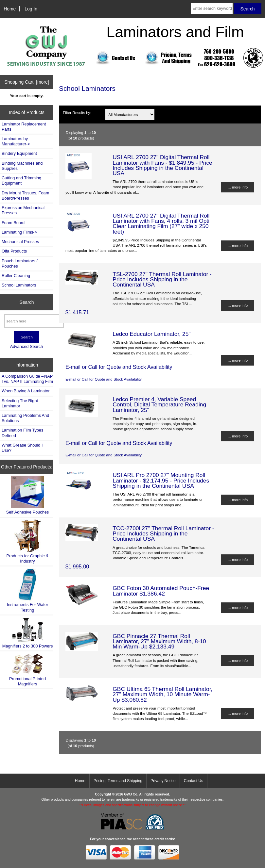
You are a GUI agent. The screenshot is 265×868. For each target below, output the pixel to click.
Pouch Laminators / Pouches (20, 263)
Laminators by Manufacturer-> (16, 141)
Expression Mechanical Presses (23, 210)
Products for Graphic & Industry (28, 541)
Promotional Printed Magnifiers (27, 670)
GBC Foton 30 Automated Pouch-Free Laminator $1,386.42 (161, 591)
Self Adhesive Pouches (27, 495)
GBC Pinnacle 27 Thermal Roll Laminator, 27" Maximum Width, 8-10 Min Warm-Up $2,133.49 (159, 641)
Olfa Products (14, 251)
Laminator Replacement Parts (24, 127)
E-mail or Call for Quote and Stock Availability (104, 379)
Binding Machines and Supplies (22, 166)
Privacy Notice (163, 781)
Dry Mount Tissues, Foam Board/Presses (25, 196)
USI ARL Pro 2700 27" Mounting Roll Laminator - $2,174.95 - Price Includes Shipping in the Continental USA (161, 480)
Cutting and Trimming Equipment (21, 180)
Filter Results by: (77, 113)
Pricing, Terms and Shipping (118, 781)
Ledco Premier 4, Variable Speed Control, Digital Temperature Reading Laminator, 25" (159, 404)
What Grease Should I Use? (22, 448)
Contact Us (194, 781)
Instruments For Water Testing (27, 590)
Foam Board (13, 223)
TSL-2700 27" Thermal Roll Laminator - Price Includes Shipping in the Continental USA (162, 279)
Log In (31, 9)
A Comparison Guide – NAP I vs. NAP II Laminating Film (27, 379)
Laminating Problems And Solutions (25, 418)
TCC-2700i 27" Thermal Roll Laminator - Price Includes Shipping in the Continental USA (163, 533)
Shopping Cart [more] (27, 82)
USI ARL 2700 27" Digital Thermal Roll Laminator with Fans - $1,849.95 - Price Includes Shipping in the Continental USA (162, 165)
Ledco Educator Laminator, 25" (151, 334)
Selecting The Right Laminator (20, 403)
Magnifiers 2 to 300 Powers (28, 633)
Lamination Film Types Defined (22, 433)
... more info (238, 187)
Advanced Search (27, 346)
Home (10, 9)
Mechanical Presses (20, 242)
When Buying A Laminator (26, 391)
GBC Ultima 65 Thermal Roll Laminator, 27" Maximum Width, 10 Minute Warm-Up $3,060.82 (162, 694)
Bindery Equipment (19, 153)
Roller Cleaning (16, 276)
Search (27, 302)
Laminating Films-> (19, 232)
